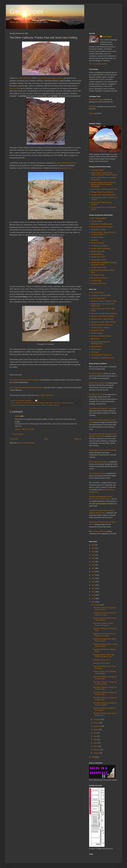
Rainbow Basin (35, 405)
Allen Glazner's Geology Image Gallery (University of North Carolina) (104, 174)
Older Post (78, 439)
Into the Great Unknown (97, 383)
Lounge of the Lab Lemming (101, 248)
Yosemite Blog (96, 281)
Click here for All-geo (96, 100)
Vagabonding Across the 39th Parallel (102, 450)
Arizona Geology (97, 221)
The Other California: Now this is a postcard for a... (105, 714)
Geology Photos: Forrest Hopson (102, 192)
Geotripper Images (97, 170)
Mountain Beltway (97, 254)
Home (46, 439)
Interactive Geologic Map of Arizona (103, 322)
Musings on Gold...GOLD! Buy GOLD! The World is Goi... (104, 656)
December (97, 605)
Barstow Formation (55, 403)
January (96, 753)
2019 (94, 568)
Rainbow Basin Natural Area (65, 163)
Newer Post (14, 439)
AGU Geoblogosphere (99, 218)
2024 (94, 552)
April (95, 743)
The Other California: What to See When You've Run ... (105, 614)
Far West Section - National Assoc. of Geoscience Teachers (104, 233)
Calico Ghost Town (25, 78)
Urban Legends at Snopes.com (101, 355)
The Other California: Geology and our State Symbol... (105, 683)
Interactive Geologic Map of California (104, 314)
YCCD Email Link (97, 293)
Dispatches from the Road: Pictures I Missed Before (105, 619)
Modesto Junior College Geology (102, 319)
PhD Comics (95, 339)
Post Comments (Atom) (27, 443)
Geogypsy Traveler (98, 330)
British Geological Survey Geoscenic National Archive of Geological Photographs (103, 184)
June (95, 736)
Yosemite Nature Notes (99, 283)
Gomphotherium (15, 405)
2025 (94, 548)
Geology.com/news (98, 237)
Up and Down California (99, 278)
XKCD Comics (96, 349)
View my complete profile (98, 64)
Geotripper (26, 11)
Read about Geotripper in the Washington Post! (101, 343)
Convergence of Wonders (99, 462)
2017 (94, 575)
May (95, 740)
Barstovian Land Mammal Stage (39, 403)
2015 (94, 582)
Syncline (43, 405)
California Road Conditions (100, 328)
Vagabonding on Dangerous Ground (101, 408)
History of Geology (98, 243)
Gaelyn (17, 416)
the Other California (45, 395)
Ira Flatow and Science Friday (101, 336)
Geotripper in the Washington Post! (103, 358)
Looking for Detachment (99, 246)
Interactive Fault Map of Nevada (102, 325)
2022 (94, 558)
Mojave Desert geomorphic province (50, 78)
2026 (94, 545)
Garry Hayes (107, 37)
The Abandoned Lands (97, 473)
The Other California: (96, 374)
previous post (68, 168)
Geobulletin (93, 107)
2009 (94, 602)
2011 (93, 595)
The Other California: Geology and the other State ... (105, 678)
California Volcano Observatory (102, 224)
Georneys (94, 240)
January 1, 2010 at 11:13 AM (24, 429)
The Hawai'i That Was (96, 395)
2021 (94, 562)
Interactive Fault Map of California (103, 316)
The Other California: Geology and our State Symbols (105, 704)
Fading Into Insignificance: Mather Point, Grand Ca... (105, 640)
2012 (94, 592)
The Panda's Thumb (98, 275)
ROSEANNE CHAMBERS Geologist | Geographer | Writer (104, 264)
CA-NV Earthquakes (98, 298)
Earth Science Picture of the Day (102, 227)
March (96, 746)
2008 (94, 757)
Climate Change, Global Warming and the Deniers (105, 672)
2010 (94, 599)
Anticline (26, 403)
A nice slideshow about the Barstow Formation (27, 387)
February (97, 750)
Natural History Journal (99, 260)
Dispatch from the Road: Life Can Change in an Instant (105, 635)
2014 (94, 585)
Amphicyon (19, 403)
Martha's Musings (97, 333)
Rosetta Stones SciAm (99, 267)
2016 (94, 578)
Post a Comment (18, 434)
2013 (94, 588)
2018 (94, 572)
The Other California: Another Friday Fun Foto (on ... (103, 624)
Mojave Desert (26, 405)
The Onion (95, 352)
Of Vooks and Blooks (99, 531)
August (96, 730)
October (96, 723)
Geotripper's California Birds (101, 295)
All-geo (92, 113)
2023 (94, 555)
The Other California (53, 405)
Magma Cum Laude (98, 251)
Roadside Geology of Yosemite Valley (104, 301)
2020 (94, 565)
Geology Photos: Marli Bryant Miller (103, 195)
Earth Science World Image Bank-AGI (104, 189)
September (97, 726)
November (97, 719)
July (95, 733)
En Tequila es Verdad (98, 230)
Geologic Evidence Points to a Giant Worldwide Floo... (105, 645)
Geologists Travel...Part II (102, 660)
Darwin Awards (96, 346)
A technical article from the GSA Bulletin (25, 380)
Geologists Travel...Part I (101, 663)
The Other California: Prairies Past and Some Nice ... (105, 609)
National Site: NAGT (98, 257)
